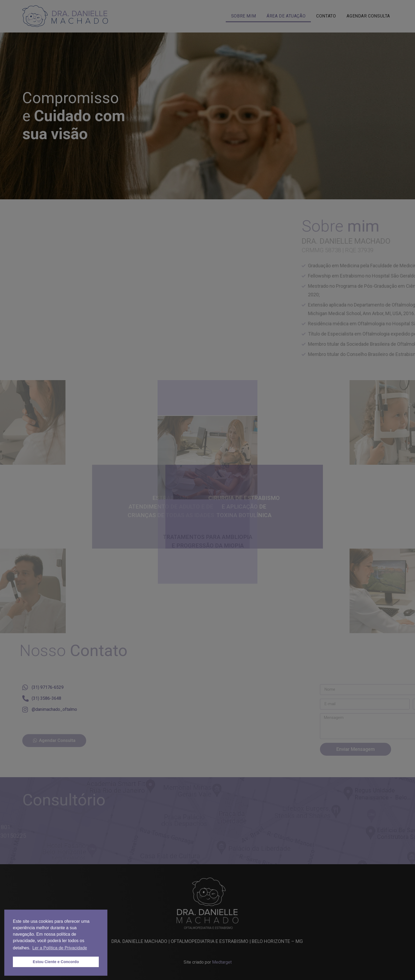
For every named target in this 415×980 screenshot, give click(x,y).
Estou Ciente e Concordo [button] (56, 962)
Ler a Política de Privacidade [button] (60, 948)
